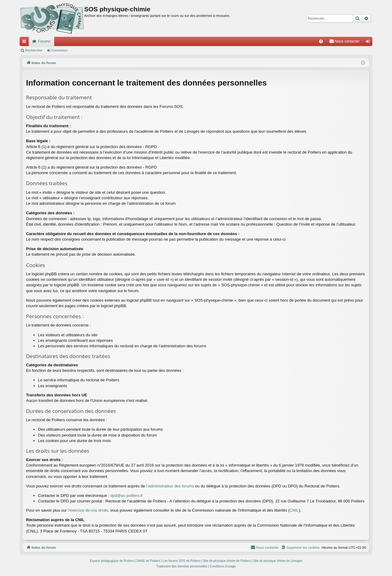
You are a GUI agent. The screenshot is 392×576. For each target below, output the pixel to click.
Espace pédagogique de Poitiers (112, 561)
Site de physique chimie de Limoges (278, 561)
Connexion (60, 50)
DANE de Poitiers (148, 561)
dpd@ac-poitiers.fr (126, 496)
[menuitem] (321, 41)
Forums (44, 41)
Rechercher (34, 50)
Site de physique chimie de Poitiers (227, 561)
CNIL (294, 510)
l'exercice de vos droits (88, 510)
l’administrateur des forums (170, 486)
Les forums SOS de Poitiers (181, 561)
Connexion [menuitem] (369, 43)
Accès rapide (25, 43)
